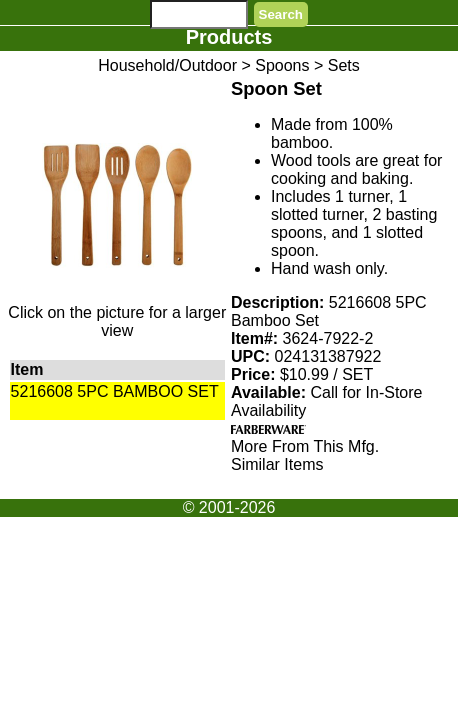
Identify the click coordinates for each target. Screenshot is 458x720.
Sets (344, 65)
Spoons (282, 65)
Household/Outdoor (167, 65)
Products (229, 37)
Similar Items (277, 464)
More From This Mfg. (305, 446)
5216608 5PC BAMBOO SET (115, 391)
